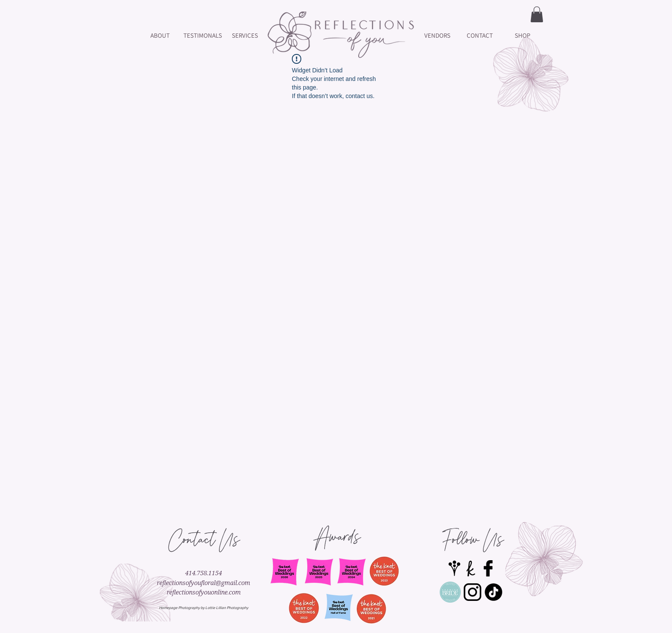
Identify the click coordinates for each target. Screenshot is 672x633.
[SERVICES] (245, 35)
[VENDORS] (437, 35)
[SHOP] (522, 35)
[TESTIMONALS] (202, 35)
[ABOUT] (160, 35)
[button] (537, 14)
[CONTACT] (480, 35)
